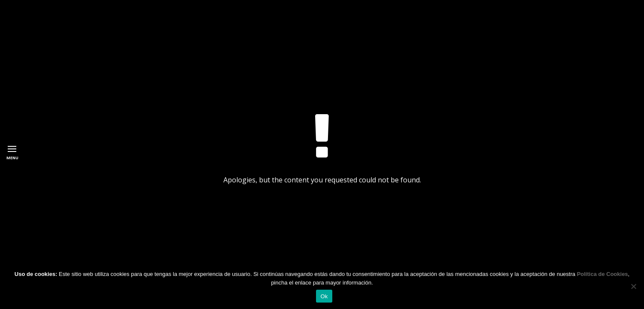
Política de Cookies (602, 274)
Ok (324, 296)
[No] (633, 286)
